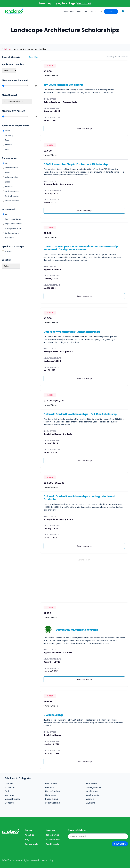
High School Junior (13, 219)
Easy (7, 140)
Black (7, 182)
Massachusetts (12, 799)
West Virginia (92, 795)
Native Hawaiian (12, 196)
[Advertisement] (84, 580)
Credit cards (88, 11)
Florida (8, 791)
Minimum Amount (14, 111)
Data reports (31, 844)
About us (98, 11)
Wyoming (91, 803)
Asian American (12, 177)
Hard (7, 149)
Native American (13, 191)
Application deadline (13, 64)
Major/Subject (10, 95)
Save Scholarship (84, 128)
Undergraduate (12, 233)
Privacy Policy (46, 860)
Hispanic (9, 187)
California (9, 783)
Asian (8, 172)
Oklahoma (50, 795)
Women (8, 251)
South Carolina (52, 803)
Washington (92, 791)
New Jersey (51, 783)
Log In (111, 11)
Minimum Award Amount (15, 80)
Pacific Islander (12, 201)
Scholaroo (6, 49)
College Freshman (13, 228)
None (7, 131)
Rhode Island (52, 799)
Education (10, 787)
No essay (9, 135)
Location (7, 260)
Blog (27, 840)
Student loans (53, 840)
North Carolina (52, 791)
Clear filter (33, 57)
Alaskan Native (12, 168)
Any (7, 163)
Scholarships (68, 11)
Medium (9, 145)
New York (50, 787)
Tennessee (91, 783)
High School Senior (13, 224)
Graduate (10, 238)
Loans (78, 11)
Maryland (9, 795)
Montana (9, 803)
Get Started (84, 3)
